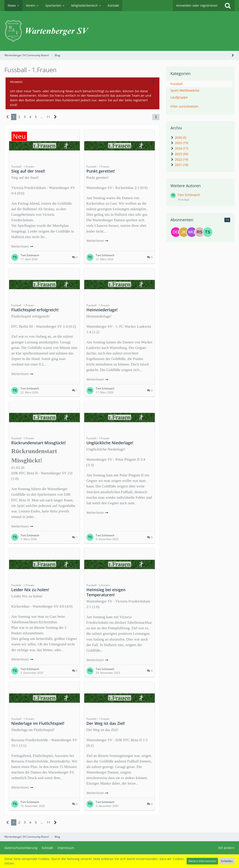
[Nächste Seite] (55, 117)
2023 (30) (179, 154)
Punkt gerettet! (101, 171)
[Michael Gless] (192, 232)
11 (48, 117)
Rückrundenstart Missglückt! (39, 443)
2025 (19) (179, 143)
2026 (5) (178, 138)
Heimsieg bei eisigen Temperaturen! (106, 592)
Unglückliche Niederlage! (110, 443)
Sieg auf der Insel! (28, 171)
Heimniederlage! (102, 310)
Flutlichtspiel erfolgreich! (35, 310)
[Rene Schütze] (200, 232)
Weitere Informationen (202, 861)
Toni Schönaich (189, 195)
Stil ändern (226, 848)
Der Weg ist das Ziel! (106, 723)
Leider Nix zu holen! (30, 590)
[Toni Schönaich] (208, 232)
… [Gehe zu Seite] (42, 117)
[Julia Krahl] (184, 232)
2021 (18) (179, 165)
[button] (153, 81)
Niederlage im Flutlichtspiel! (38, 723)
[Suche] (228, 6)
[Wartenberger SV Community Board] (119, 31)
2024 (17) (179, 148)
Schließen (227, 861)
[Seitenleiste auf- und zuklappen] (233, 55)
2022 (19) (179, 159)
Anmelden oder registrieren (197, 5)
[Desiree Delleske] (176, 232)
